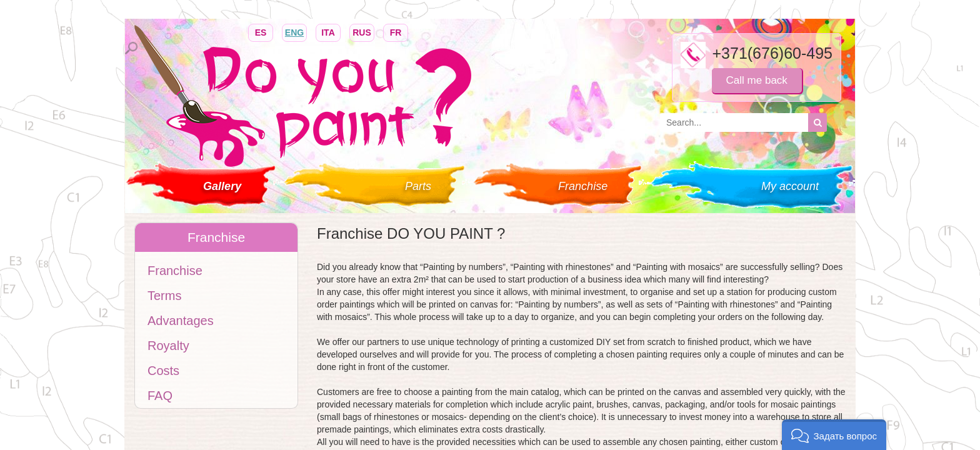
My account (790, 186)
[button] (834, 435)
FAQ (160, 396)
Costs (163, 371)
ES (261, 32)
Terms (164, 296)
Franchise (583, 186)
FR (396, 32)
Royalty (168, 346)
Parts (418, 186)
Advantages (181, 321)
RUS (362, 32)
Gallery (222, 186)
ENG (294, 32)
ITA (328, 32)
